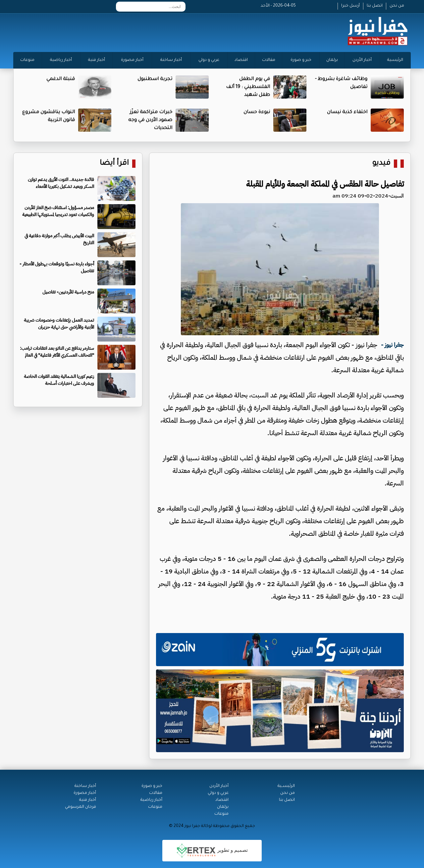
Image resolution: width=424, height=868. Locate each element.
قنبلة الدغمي (61, 79)
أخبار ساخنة (171, 60)
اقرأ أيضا (114, 164)
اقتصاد (241, 60)
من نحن (397, 6)
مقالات (269, 60)
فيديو (381, 164)
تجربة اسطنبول (155, 79)
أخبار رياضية (61, 60)
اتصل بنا (375, 6)
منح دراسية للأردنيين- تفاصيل (68, 292)
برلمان (332, 60)
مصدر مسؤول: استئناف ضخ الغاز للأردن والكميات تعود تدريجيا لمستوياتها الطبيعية (58, 211)
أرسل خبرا (350, 6)
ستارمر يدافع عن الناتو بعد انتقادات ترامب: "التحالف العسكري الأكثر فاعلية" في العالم (57, 352)
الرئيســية (286, 786)
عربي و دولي (209, 60)
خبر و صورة (301, 60)
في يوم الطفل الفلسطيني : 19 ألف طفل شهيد (248, 87)
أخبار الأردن (362, 60)
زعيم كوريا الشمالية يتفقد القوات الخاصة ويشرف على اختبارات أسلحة (59, 380)
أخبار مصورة (132, 60)
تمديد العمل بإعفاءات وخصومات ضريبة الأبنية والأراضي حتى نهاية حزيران (59, 324)
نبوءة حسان (257, 113)
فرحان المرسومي (80, 807)
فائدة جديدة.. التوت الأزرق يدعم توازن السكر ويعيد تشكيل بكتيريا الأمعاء (61, 183)
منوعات (27, 60)
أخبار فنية (97, 60)
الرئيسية (395, 60)
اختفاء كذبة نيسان (347, 113)
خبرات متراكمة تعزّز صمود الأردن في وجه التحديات (150, 120)
